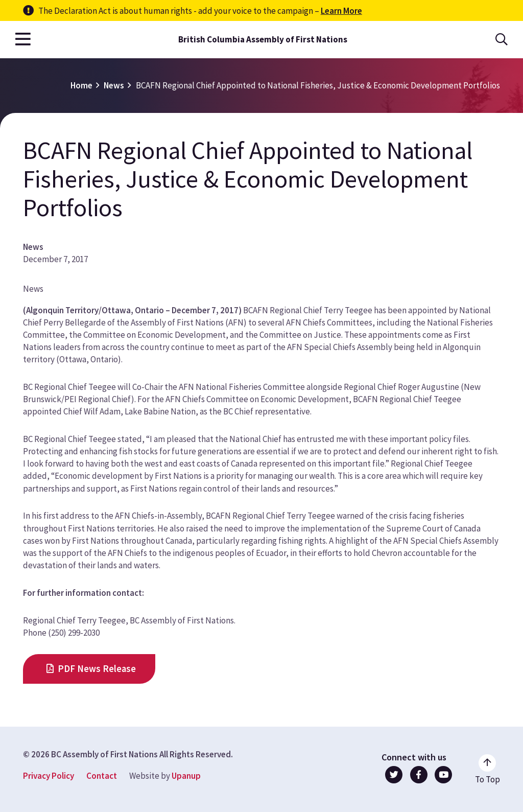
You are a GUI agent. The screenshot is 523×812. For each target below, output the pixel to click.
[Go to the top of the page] (488, 770)
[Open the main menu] (23, 40)
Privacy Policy (49, 776)
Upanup (186, 776)
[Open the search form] (502, 40)
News (114, 85)
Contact (102, 776)
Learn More (341, 11)
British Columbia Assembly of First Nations (263, 40)
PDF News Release (97, 669)
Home (81, 85)
